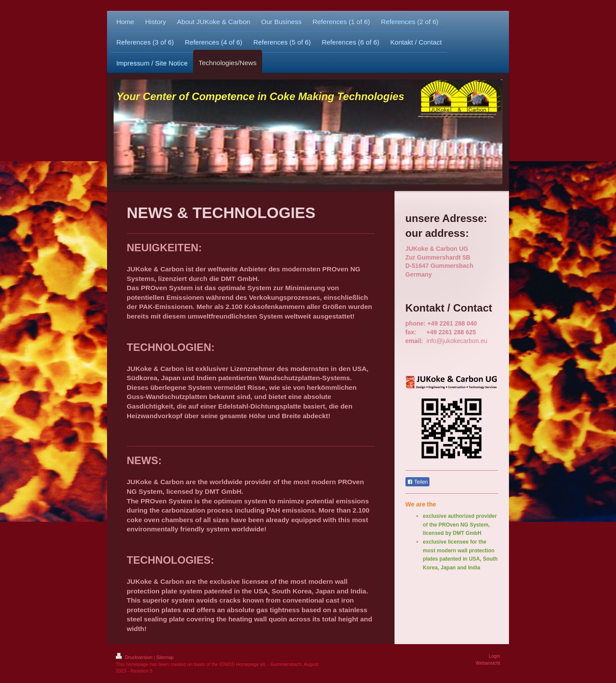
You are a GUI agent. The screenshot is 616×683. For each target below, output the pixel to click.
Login (495, 656)
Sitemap (165, 657)
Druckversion (135, 657)
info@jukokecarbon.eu (457, 341)
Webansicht (488, 663)
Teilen (417, 482)
